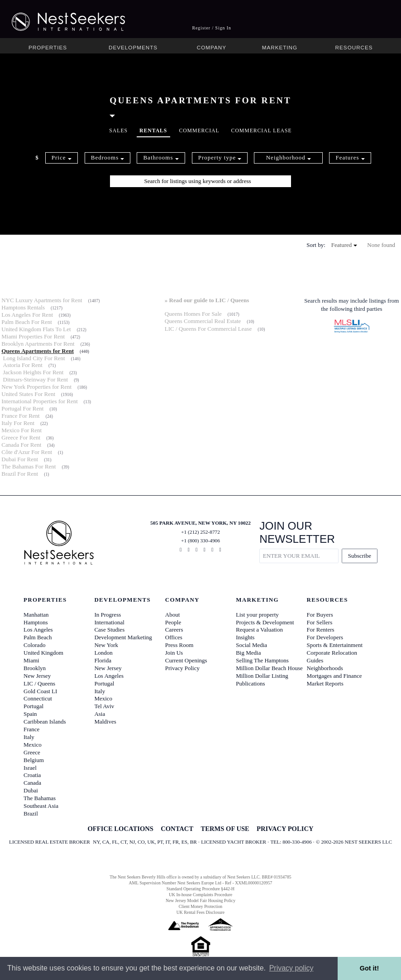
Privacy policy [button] (291, 968)
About (173, 615)
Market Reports (325, 683)
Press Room (179, 645)
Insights (245, 637)
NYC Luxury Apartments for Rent (42, 300)
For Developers (325, 637)
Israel (30, 768)
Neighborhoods (325, 668)
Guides (315, 660)
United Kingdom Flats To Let (36, 329)
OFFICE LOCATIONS (120, 829)
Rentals (153, 131)
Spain (30, 714)
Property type (220, 157)
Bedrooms (108, 157)
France (31, 729)
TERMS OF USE (225, 829)
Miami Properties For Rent (33, 336)
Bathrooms (161, 157)
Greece (32, 752)
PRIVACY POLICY (285, 829)
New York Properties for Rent (36, 387)
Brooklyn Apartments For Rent (38, 344)
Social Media (251, 645)
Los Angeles (38, 630)
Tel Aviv (104, 706)
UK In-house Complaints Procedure (200, 895)
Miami (31, 660)
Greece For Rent (21, 437)
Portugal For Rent (22, 408)
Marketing (280, 47)
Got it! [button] (369, 968)
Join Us (174, 653)
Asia (100, 714)
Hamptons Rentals (23, 307)
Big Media (248, 653)
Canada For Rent (21, 445)
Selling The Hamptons (262, 660)
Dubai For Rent (20, 459)
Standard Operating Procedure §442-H (200, 889)
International (109, 622)
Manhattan (36, 615)
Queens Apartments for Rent (38, 351)
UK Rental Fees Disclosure (200, 912)
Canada (32, 783)
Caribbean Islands (45, 722)
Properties (48, 47)
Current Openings (186, 660)
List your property (257, 615)
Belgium (34, 760)
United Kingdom (43, 653)
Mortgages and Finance (334, 676)
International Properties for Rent (40, 401)
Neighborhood (289, 157)
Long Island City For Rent (34, 358)
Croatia (32, 775)
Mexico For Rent (21, 430)
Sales (118, 131)
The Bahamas (40, 798)
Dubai (31, 790)
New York (106, 645)
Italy (29, 737)
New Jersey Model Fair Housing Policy (200, 900)
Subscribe (360, 556)
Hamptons (36, 622)
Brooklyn (35, 668)
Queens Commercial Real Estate (203, 321)
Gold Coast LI (40, 691)
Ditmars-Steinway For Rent (36, 379)
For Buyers (320, 615)
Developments (133, 47)
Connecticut (38, 698)
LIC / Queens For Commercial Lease (208, 329)
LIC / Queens (39, 683)
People (173, 622)
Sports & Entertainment (335, 645)
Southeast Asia (41, 806)
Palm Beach (38, 637)
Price (62, 157)
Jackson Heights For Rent (33, 372)
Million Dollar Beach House (269, 668)
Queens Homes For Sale (193, 314)
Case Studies (109, 630)
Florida (103, 660)
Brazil (31, 813)
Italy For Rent (18, 423)
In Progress (107, 615)
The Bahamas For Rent (29, 466)
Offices (174, 637)
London (103, 653)
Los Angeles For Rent (27, 315)
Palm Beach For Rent (27, 322)
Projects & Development (265, 622)
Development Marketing (123, 637)
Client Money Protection (200, 906)
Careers (174, 630)
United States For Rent (28, 394)
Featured (344, 245)
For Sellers (320, 622)
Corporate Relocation (332, 653)
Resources (354, 47)
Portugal (33, 706)
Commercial (199, 131)
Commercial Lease (262, 131)
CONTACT (177, 829)
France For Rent (20, 416)
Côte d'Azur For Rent (27, 452)
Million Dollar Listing (262, 676)
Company (212, 47)
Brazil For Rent (20, 474)
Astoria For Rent (23, 365)
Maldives (105, 722)
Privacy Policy (182, 668)
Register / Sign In (212, 28)
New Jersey (37, 676)
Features (350, 157)
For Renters (321, 630)
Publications (250, 683)
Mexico (33, 745)
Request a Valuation (259, 630)
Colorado (34, 645)
